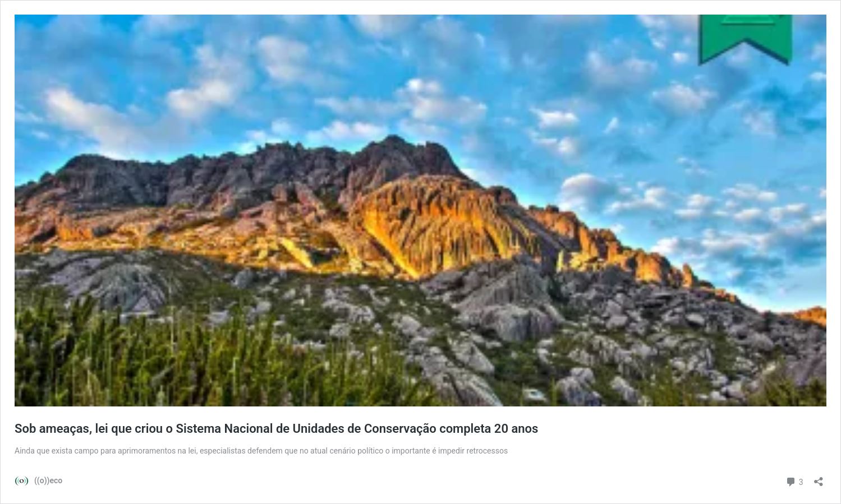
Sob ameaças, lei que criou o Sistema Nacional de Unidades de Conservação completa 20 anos (276, 429)
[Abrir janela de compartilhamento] (819, 478)
